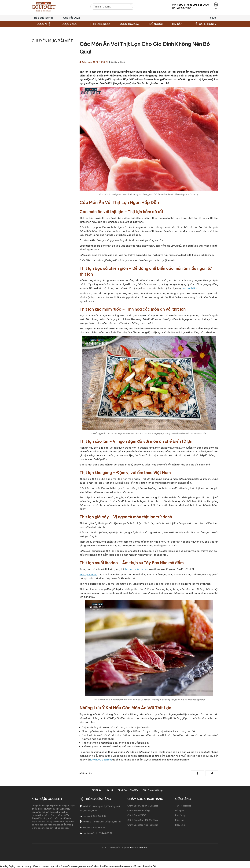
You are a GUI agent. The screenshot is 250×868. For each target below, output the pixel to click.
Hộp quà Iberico (44, 18)
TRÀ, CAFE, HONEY (204, 24)
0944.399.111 (98, 827)
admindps (87, 62)
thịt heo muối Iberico (136, 569)
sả (184, 288)
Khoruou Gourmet (139, 847)
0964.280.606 (99, 816)
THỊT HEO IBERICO (98, 24)
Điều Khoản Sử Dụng (153, 790)
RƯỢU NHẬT (44, 24)
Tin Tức (212, 18)
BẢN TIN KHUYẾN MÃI (44, 57)
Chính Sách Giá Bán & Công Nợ (143, 806)
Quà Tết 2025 (72, 18)
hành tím (192, 288)
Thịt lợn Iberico (88, 574)
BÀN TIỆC (37, 51)
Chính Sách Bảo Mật (128, 790)
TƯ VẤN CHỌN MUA (43, 64)
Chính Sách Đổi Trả (137, 815)
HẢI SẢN (177, 24)
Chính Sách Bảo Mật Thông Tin (143, 825)
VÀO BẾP (37, 70)
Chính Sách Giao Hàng (138, 810)
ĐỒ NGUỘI (156, 24)
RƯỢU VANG (69, 24)
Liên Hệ (110, 790)
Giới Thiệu (97, 790)
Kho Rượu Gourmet (101, 760)
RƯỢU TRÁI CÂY (129, 24)
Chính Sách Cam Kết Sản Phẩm (143, 820)
